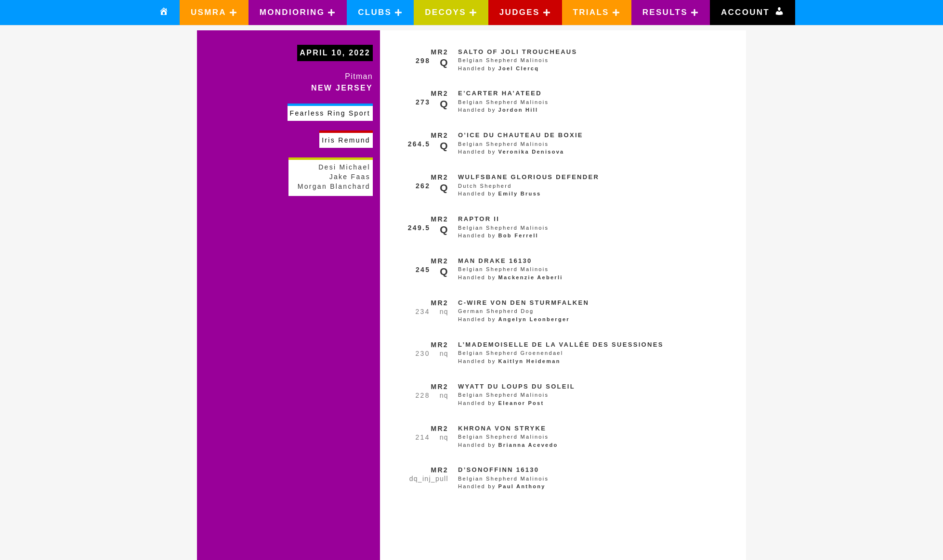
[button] (214, 13)
